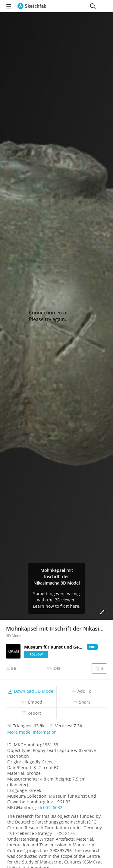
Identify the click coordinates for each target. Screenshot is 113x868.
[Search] (93, 6)
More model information (32, 732)
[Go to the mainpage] (32, 6)
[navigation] (9, 6)
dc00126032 (50, 807)
